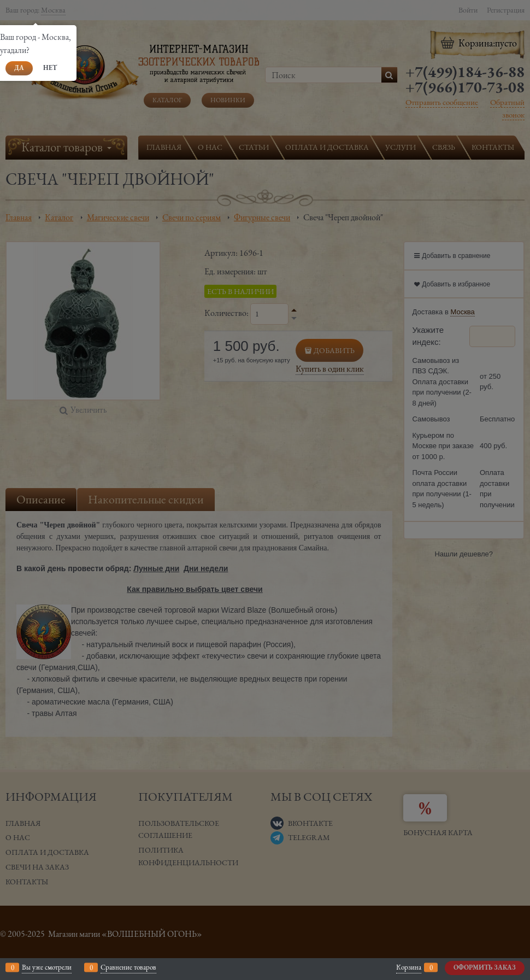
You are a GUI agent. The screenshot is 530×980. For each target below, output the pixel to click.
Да (19, 68)
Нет (50, 68)
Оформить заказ (485, 967)
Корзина (409, 967)
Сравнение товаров (128, 967)
